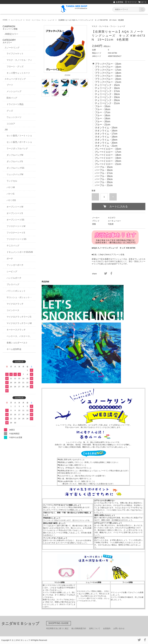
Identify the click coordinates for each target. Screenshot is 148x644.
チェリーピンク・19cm (107, 97)
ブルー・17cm (103, 112)
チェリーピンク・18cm (107, 94)
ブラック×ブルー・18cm (108, 73)
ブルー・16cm (103, 109)
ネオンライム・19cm (106, 140)
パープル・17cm (104, 173)
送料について (95, 628)
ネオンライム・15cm (106, 128)
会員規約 (107, 628)
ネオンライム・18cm (106, 137)
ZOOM (67, 75)
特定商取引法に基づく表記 (57, 628)
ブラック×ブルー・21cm (108, 82)
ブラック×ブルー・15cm (108, 64)
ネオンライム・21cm (106, 146)
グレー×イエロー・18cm (108, 155)
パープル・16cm (104, 170)
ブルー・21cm (103, 125)
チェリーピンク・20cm (107, 100)
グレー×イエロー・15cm (108, 149)
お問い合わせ (119, 628)
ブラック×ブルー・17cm (108, 70)
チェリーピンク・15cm (107, 85)
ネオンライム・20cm (106, 143)
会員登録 (119, 2)
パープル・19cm (104, 179)
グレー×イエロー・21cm (108, 164)
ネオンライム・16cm (106, 131)
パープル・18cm (104, 176)
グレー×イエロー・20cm (108, 161)
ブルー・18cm (103, 115)
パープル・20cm (104, 182)
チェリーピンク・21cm (107, 103)
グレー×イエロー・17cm (108, 152)
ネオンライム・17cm (106, 134)
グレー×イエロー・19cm (108, 158)
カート (144, 2)
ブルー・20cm (103, 122)
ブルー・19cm (103, 118)
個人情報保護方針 (79, 628)
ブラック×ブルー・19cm (108, 76)
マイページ (132, 2)
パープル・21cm (104, 185)
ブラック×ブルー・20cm (108, 79)
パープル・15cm (104, 167)
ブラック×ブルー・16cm (108, 67)
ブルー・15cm (103, 106)
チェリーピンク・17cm (107, 91)
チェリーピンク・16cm (107, 88)
